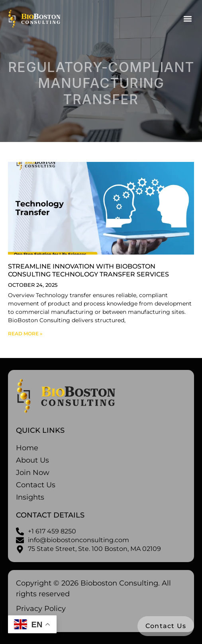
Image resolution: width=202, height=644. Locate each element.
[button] (187, 18)
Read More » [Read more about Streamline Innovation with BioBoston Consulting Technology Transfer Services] (25, 334)
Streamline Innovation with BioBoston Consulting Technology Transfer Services (88, 270)
